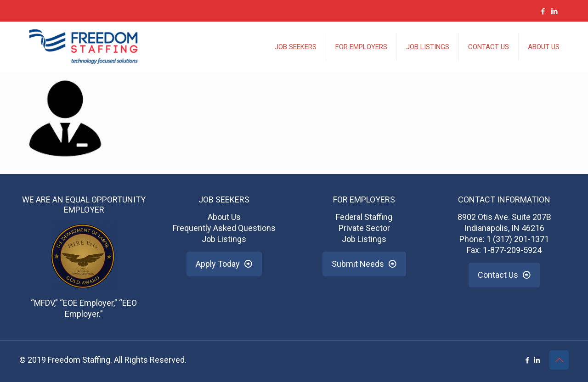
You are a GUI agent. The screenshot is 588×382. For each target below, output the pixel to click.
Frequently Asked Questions (224, 228)
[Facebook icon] (543, 11)
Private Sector (364, 228)
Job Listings (224, 239)
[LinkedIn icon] (554, 11)
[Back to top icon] (559, 360)
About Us (224, 217)
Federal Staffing (364, 217)
